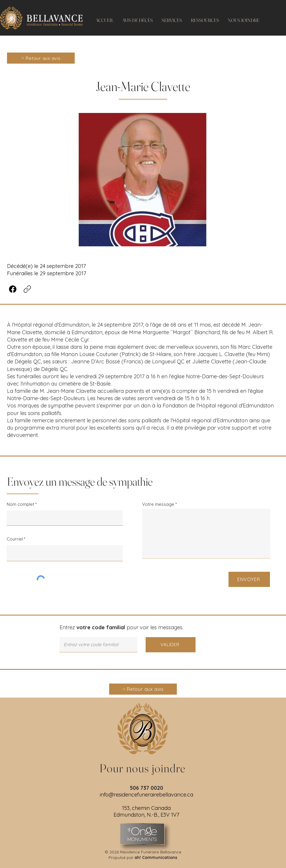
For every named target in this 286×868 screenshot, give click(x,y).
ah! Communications (156, 857)
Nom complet (20, 504)
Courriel (15, 539)
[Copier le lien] (27, 289)
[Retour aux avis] (41, 58)
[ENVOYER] (249, 579)
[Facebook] (13, 289)
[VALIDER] (171, 645)
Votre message (158, 504)
